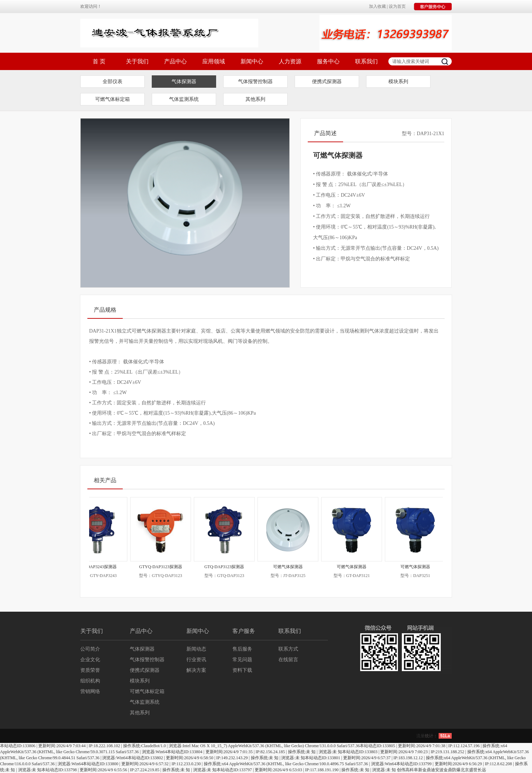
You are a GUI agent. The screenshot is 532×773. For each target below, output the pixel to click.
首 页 (99, 61)
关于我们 (137, 61)
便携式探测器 (327, 82)
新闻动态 (196, 649)
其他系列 (255, 99)
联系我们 (366, 61)
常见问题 (242, 660)
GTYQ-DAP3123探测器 (164, 567)
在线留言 (288, 660)
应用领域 (214, 61)
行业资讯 (196, 660)
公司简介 (90, 649)
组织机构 (90, 681)
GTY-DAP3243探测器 (100, 567)
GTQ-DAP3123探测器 (228, 567)
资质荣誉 (90, 670)
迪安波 (437, 770)
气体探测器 (184, 82)
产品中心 (175, 61)
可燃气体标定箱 (112, 99)
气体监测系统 (184, 99)
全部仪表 (112, 82)
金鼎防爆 (452, 770)
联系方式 (288, 649)
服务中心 (328, 61)
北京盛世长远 (473, 770)
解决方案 (196, 670)
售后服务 (242, 649)
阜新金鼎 (422, 770)
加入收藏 (377, 6)
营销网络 (90, 691)
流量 (421, 736)
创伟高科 (405, 770)
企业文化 (90, 660)
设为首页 (397, 6)
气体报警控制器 (255, 82)
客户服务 (244, 631)
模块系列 (398, 82)
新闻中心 (252, 61)
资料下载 (242, 670)
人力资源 (290, 61)
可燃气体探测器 (291, 567)
